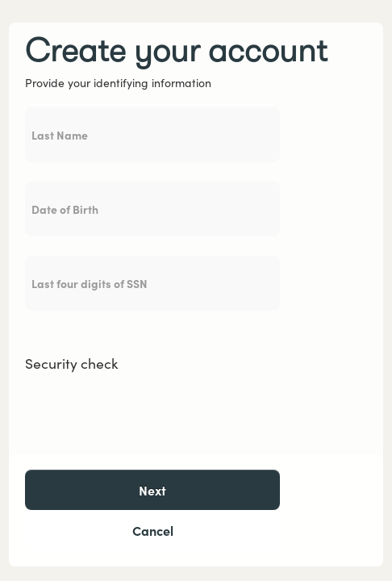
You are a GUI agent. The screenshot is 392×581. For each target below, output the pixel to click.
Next (152, 490)
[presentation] (148, 411)
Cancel (153, 530)
